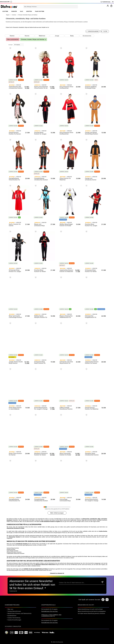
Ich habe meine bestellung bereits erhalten (91, 613)
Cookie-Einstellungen (14, 620)
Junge (57, 36)
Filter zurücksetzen (13, 39)
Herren (27, 36)
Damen (12, 36)
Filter (105, 31)
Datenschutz (28, 613)
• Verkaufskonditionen (14, 611)
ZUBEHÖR (14, 11)
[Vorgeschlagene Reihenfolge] (93, 31)
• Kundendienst (12, 616)
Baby (72, 36)
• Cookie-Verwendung (13, 618)
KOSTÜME (5, 11)
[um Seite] (18, 45)
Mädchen (42, 36)
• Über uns (10, 609)
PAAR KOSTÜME (40, 11)
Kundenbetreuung (105, 2)
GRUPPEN (29, 11)
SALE (22, 11)
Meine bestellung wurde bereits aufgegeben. (92, 611)
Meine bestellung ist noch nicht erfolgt (90, 609)
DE (113, 2)
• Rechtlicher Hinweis (14, 613)
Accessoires (87, 36)
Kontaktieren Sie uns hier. (50, 611)
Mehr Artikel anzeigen (57, 513)
